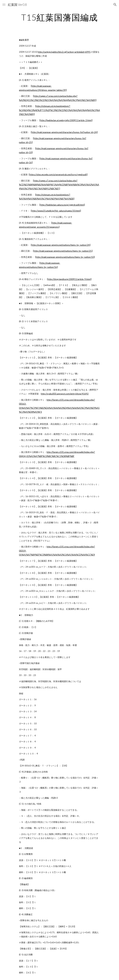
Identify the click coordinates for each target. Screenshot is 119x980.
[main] (59, 17)
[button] (4, 5)
